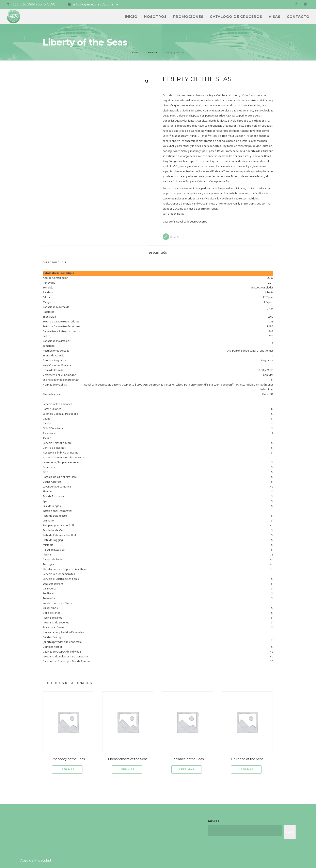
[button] (147, 82)
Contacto (298, 17)
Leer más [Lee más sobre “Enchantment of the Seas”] (127, 769)
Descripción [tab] (158, 253)
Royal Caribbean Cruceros (191, 222)
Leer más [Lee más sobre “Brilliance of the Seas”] (246, 769)
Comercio (152, 52)
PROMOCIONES (188, 17)
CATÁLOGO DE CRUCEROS (236, 17)
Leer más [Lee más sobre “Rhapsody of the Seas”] (67, 769)
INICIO (131, 17)
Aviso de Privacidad (36, 860)
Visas (274, 17)
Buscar (214, 821)
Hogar (135, 52)
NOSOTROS (155, 17)
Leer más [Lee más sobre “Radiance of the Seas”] (187, 769)
